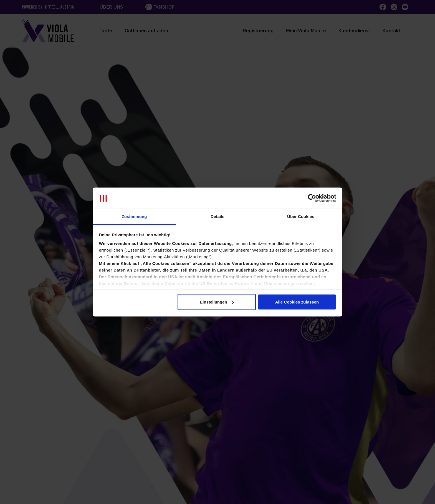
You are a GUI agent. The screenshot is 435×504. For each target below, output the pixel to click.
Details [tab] (217, 216)
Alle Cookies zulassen (297, 302)
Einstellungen (217, 302)
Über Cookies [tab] (301, 216)
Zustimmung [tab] (134, 216)
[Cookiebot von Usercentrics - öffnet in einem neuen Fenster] (312, 198)
